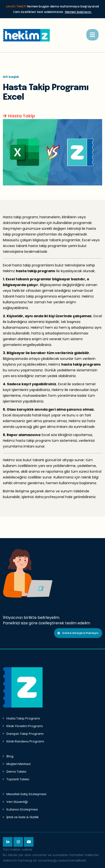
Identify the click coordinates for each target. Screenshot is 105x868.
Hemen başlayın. (78, 12)
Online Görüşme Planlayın (78, 633)
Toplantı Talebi (18, 779)
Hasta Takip (22, 116)
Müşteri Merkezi (19, 764)
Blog (10, 756)
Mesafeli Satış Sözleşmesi (26, 794)
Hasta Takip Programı (23, 718)
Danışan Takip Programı (25, 734)
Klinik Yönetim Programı (25, 726)
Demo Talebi (16, 772)
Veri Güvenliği (17, 802)
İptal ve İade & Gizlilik (23, 817)
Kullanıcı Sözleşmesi (22, 809)
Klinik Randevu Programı (25, 741)
